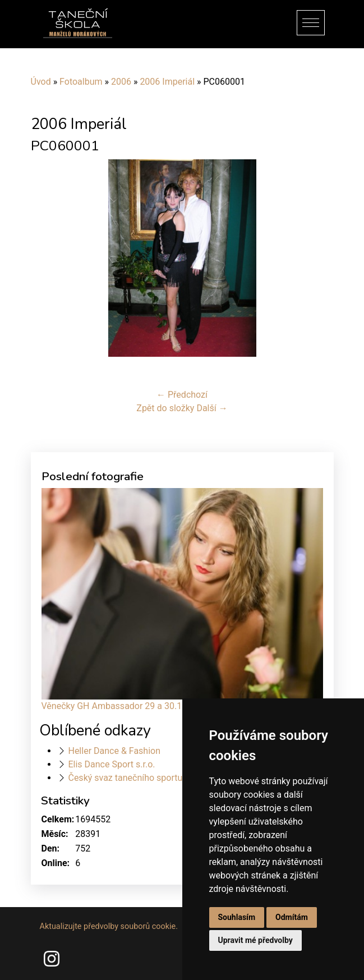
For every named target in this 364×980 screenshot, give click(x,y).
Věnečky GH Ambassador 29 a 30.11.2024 (126, 706)
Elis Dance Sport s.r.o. (111, 764)
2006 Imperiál (167, 82)
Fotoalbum (81, 82)
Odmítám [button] (292, 917)
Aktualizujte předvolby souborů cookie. (109, 926)
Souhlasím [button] (237, 917)
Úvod (41, 82)
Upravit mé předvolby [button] (255, 940)
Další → (212, 408)
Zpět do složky (165, 408)
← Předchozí (182, 395)
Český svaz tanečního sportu (125, 778)
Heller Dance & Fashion (114, 751)
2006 (121, 82)
